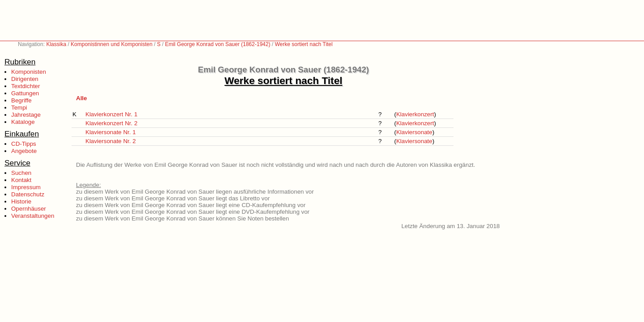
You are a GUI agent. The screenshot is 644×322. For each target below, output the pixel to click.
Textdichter (25, 86)
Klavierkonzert (415, 114)
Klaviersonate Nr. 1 (111, 132)
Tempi (19, 108)
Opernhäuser (29, 209)
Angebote (24, 151)
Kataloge (23, 122)
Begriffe (21, 100)
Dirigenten (25, 79)
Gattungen (25, 93)
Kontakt (21, 180)
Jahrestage (26, 115)
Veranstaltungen (33, 216)
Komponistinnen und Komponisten (112, 44)
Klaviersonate (414, 132)
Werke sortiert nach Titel (303, 44)
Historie (21, 201)
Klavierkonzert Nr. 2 (111, 123)
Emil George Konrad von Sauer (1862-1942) (218, 44)
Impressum (26, 187)
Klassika (56, 44)
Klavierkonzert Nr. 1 (111, 114)
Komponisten (29, 72)
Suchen (21, 173)
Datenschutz (28, 194)
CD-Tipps (24, 144)
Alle (81, 98)
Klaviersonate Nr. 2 (111, 141)
